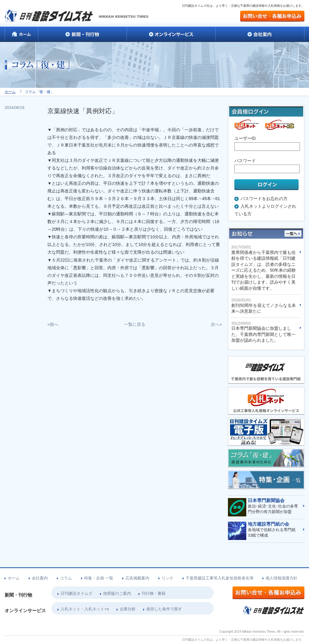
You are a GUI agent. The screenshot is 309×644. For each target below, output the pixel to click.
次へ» (216, 324)
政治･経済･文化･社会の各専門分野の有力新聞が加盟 (273, 506)
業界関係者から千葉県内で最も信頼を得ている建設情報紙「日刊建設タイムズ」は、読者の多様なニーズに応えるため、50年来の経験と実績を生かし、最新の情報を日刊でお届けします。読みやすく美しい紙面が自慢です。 (264, 268)
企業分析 (128, 609)
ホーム (10, 92)
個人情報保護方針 (281, 578)
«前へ (53, 324)
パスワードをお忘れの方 (264, 199)
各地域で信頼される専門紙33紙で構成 (273, 530)
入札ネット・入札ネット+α (85, 609)
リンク (168, 578)
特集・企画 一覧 (99, 578)
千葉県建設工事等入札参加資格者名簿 (220, 578)
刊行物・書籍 (154, 593)
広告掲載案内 (137, 578)
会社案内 (40, 578)
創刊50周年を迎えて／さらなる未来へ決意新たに (264, 306)
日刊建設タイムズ (76, 593)
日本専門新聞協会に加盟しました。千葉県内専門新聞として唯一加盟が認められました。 (264, 332)
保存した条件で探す (164, 609)
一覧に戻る (135, 324)
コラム (66, 578)
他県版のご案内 (117, 593)
